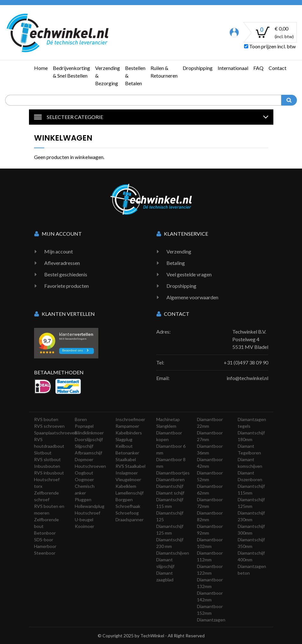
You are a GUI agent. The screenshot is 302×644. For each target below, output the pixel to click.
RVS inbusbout (49, 473)
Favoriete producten (67, 286)
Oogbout (84, 473)
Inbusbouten (47, 466)
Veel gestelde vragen (189, 274)
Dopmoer (84, 459)
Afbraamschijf (88, 453)
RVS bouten (46, 419)
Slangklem (166, 426)
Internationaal (233, 68)
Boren (81, 419)
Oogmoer (84, 479)
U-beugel (84, 519)
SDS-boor (44, 540)
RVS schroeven (49, 426)
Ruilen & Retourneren (164, 72)
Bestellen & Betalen (135, 76)
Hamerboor (45, 546)
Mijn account (59, 251)
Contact (277, 68)
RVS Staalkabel (130, 466)
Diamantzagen (211, 620)
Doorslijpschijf (89, 439)
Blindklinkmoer (89, 433)
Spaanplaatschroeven (56, 433)
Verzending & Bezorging (108, 76)
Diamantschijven (173, 553)
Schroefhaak (128, 506)
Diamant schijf (170, 493)
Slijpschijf (84, 446)
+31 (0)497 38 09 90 (246, 362)
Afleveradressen (62, 263)
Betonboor (45, 533)
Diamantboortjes (173, 473)
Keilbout (124, 446)
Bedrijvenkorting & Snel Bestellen (71, 72)
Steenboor (45, 553)
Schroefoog (127, 513)
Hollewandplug (90, 506)
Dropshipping (198, 68)
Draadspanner (130, 519)
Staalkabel (126, 459)
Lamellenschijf (130, 493)
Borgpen (124, 499)
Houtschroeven (90, 466)
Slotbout (43, 453)
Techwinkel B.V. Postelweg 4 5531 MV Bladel (250, 339)
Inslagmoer (127, 473)
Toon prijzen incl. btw (270, 46)
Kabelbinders (129, 433)
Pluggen (83, 499)
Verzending (179, 251)
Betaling (176, 263)
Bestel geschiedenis (66, 274)
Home (41, 68)
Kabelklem (126, 486)
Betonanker (127, 453)
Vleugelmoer (128, 479)
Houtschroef (88, 513)
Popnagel (84, 426)
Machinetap (168, 419)
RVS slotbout (47, 459)
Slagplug (124, 439)
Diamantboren (170, 479)
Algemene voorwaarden (192, 297)
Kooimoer (84, 526)
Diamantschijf (170, 486)
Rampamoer (127, 426)
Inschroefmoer (130, 419)
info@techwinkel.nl (247, 378)
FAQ (258, 68)
